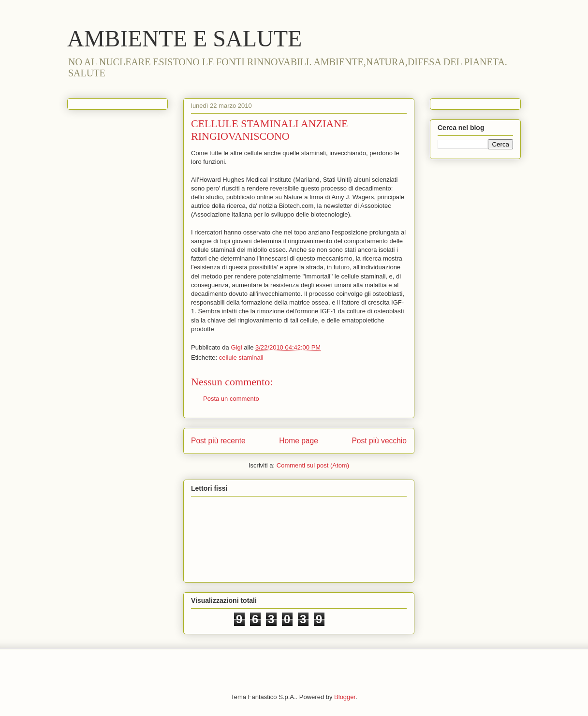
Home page (299, 441)
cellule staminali (241, 358)
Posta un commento (231, 399)
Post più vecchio (379, 441)
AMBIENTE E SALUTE (184, 38)
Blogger (345, 697)
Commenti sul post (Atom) (313, 465)
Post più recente (218, 441)
